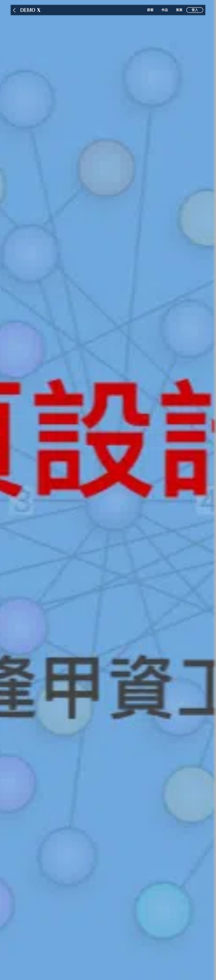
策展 (179, 10)
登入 (195, 10)
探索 (150, 10)
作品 (165, 10)
